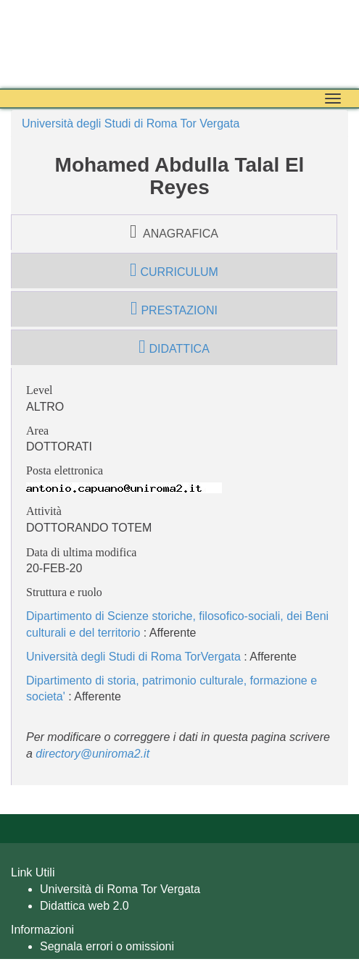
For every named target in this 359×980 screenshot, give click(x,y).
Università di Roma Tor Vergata (120, 889)
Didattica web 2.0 (84, 906)
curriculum (174, 270)
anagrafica (174, 232)
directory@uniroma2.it (92, 754)
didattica (174, 347)
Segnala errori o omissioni (107, 946)
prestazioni (174, 309)
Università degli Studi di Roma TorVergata (133, 657)
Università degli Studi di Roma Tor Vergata (131, 123)
